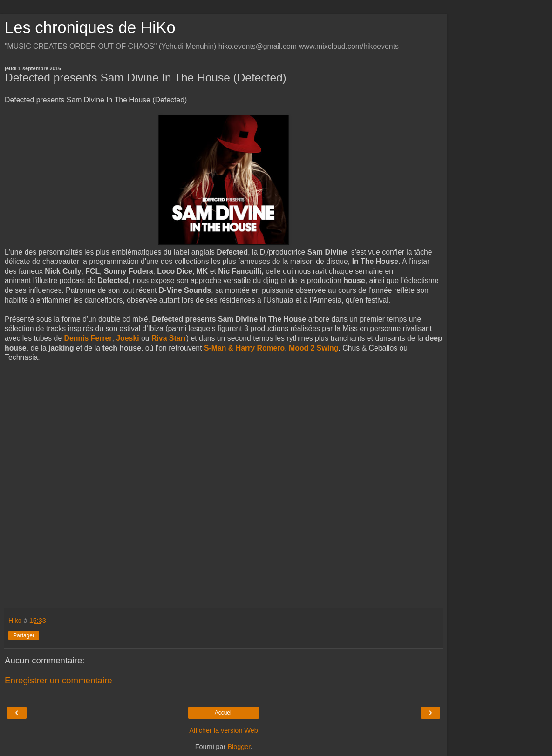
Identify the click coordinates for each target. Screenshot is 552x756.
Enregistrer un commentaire (58, 680)
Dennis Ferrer (88, 338)
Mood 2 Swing (313, 348)
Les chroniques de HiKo (90, 27)
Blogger (239, 747)
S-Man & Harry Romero (244, 348)
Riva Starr (169, 338)
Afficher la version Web (223, 730)
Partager (24, 635)
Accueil (224, 713)
